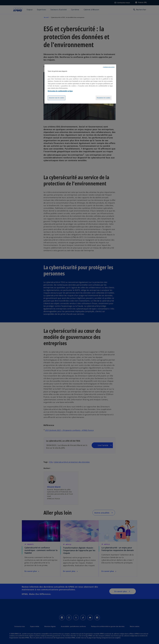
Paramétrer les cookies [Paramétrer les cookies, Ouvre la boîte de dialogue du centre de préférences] (104, 98)
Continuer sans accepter (109, 67)
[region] (80, 84)
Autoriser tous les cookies (57, 98)
